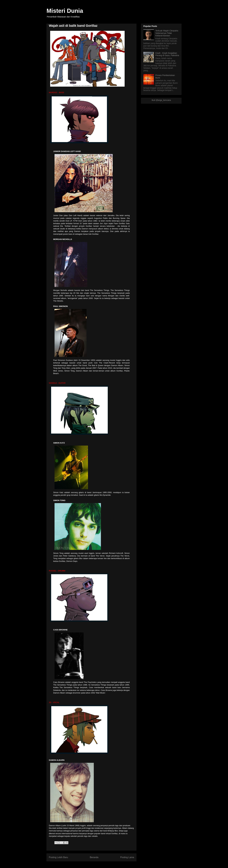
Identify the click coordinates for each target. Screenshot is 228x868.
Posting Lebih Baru (58, 857)
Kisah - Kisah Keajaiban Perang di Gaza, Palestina (167, 54)
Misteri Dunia (65, 11)
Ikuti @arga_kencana (161, 100)
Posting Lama (127, 857)
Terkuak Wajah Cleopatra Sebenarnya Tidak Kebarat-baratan (167, 33)
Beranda (94, 857)
